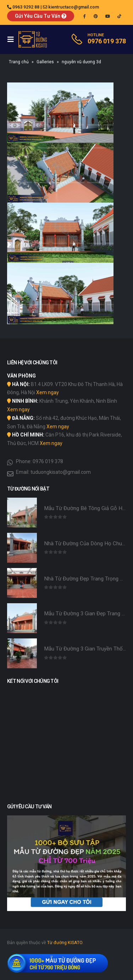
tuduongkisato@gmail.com (61, 472)
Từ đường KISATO (65, 942)
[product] (22, 513)
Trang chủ (19, 62)
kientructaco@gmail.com (74, 7)
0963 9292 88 (26, 7)
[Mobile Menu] (13, 39)
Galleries (45, 62)
